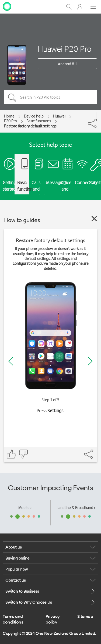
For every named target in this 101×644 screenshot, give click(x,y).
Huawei (59, 116)
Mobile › (25, 508)
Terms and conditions (13, 619)
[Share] (96, 116)
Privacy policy (53, 619)
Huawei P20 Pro (65, 49)
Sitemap (85, 616)
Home (9, 116)
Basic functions (39, 121)
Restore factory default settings (30, 126)
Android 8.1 (67, 64)
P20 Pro (11, 121)
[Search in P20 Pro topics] (50, 97)
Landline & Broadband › (76, 508)
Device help (34, 116)
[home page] (7, 6)
